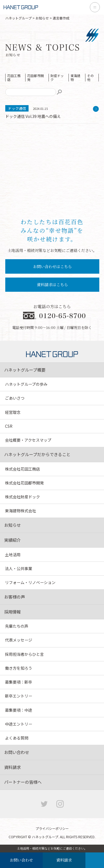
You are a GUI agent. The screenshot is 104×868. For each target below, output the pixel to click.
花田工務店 (14, 78)
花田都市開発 (35, 78)
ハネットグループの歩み (26, 384)
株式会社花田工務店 (22, 469)
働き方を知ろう (19, 668)
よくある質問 (17, 738)
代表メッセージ (19, 640)
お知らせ (42, 18)
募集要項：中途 (19, 710)
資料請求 (64, 860)
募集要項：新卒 (19, 682)
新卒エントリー (19, 696)
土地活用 (13, 555)
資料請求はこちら (52, 285)
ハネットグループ (18, 18)
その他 (90, 78)
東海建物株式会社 (21, 511)
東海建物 (75, 78)
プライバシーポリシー (52, 828)
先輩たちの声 (17, 626)
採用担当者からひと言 (24, 654)
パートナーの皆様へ (23, 782)
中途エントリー (19, 724)
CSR (9, 426)
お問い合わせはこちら (52, 266)
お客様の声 (15, 597)
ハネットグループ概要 (25, 370)
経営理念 (13, 412)
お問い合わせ (21, 860)
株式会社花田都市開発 (24, 483)
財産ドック (57, 78)
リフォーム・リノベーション (30, 582)
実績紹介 (12, 540)
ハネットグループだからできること (37, 454)
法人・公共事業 (19, 568)
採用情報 (12, 612)
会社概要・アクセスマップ (28, 440)
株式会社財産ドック (22, 497)
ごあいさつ (15, 398)
